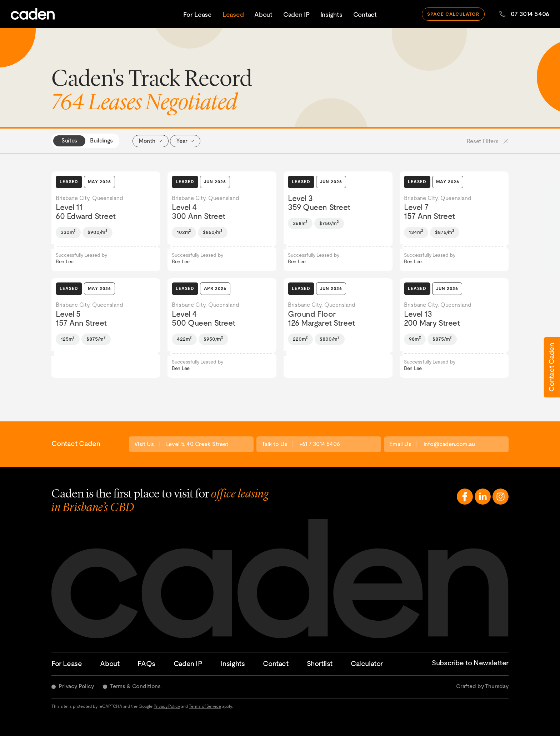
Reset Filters (488, 141)
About (263, 14)
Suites (69, 141)
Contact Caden (551, 367)
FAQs (146, 664)
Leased (233, 14)
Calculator (367, 664)
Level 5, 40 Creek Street (197, 444)
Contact (365, 14)
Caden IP (296, 14)
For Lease (197, 14)
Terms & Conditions (135, 686)
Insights (331, 14)
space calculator (453, 13)
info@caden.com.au (449, 444)
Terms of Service (205, 706)
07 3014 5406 (524, 13)
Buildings (101, 141)
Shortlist (320, 664)
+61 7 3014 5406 (320, 444)
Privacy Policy (76, 686)
